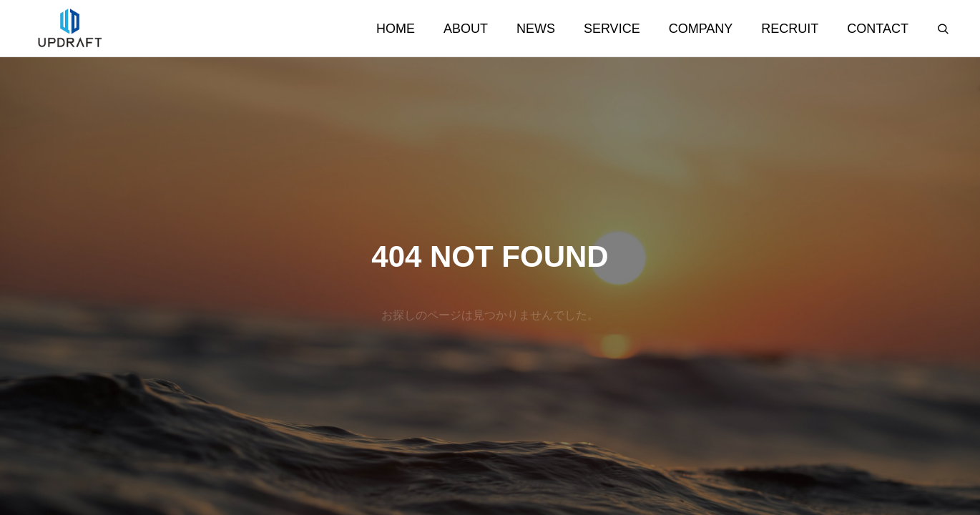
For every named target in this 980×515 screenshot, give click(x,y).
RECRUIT (790, 29)
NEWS (536, 29)
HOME (396, 29)
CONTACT (878, 29)
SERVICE (612, 29)
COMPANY (701, 29)
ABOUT (466, 29)
